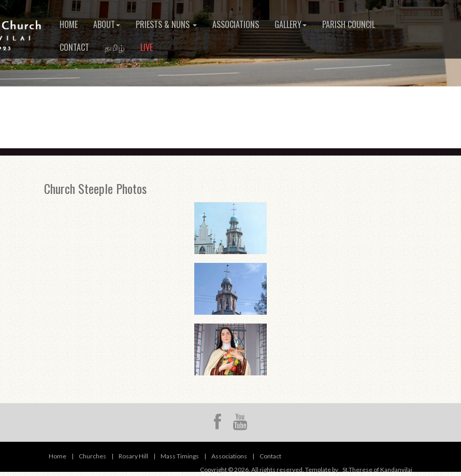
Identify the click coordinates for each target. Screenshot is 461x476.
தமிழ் (115, 47)
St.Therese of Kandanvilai (377, 470)
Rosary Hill (133, 456)
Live (147, 47)
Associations (236, 24)
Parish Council (349, 24)
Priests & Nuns (166, 24)
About (107, 24)
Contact (74, 47)
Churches (92, 456)
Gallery (291, 24)
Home (69, 24)
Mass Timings (180, 456)
